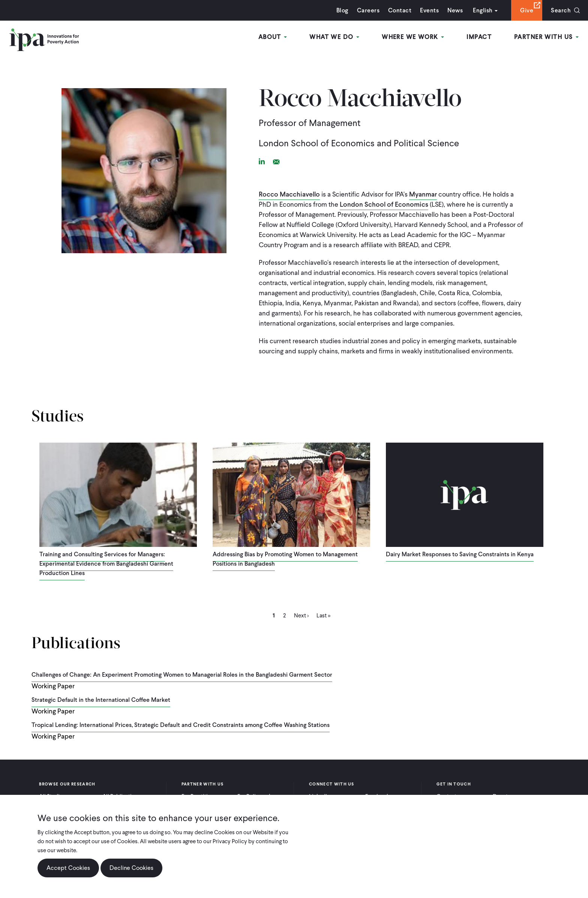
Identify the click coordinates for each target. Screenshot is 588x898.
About (273, 37)
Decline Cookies (131, 868)
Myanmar (423, 194)
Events (429, 10)
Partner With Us (546, 37)
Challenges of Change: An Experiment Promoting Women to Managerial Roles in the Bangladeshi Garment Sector (182, 675)
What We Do (334, 37)
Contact (400, 10)
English (483, 10)
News (455, 10)
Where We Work (413, 37)
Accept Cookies (68, 868)
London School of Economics (384, 204)
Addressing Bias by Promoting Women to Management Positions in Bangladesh (285, 559)
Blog (342, 10)
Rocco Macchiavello (289, 194)
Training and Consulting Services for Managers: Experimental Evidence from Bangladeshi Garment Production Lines (106, 564)
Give (527, 10)
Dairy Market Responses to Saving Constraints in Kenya (460, 554)
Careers (368, 10)
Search (561, 10)
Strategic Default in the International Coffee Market (101, 700)
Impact (479, 37)
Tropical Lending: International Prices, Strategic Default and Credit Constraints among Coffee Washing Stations (181, 725)
